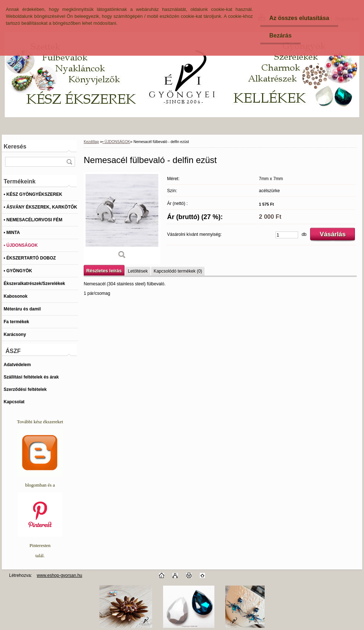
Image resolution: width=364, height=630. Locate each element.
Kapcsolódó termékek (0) (178, 271)
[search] (69, 162)
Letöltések (138, 271)
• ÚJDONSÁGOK (116, 142)
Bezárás (280, 35)
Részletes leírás (104, 271)
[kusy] (287, 235)
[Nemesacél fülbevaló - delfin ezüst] (122, 218)
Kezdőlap (91, 142)
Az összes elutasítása (299, 18)
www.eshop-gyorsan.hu (60, 575)
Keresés (15, 146)
